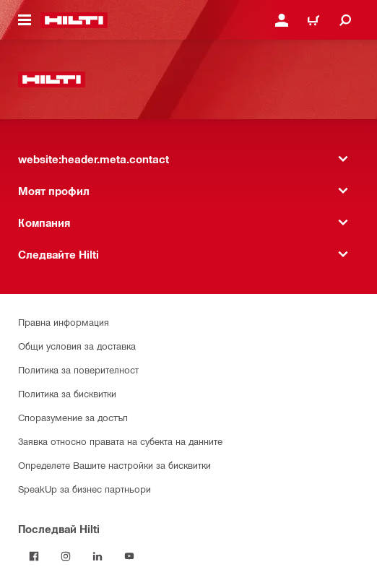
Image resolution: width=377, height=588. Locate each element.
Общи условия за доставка (77, 346)
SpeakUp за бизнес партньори (84, 489)
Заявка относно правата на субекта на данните (120, 441)
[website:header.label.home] (74, 20)
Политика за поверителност (78, 369)
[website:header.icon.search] (345, 20)
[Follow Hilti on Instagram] (66, 556)
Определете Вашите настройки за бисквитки (114, 465)
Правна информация (64, 322)
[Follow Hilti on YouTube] (129, 556)
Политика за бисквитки (67, 393)
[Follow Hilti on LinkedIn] (97, 556)
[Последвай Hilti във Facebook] (34, 556)
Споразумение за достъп (73, 417)
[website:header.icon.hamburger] (25, 20)
